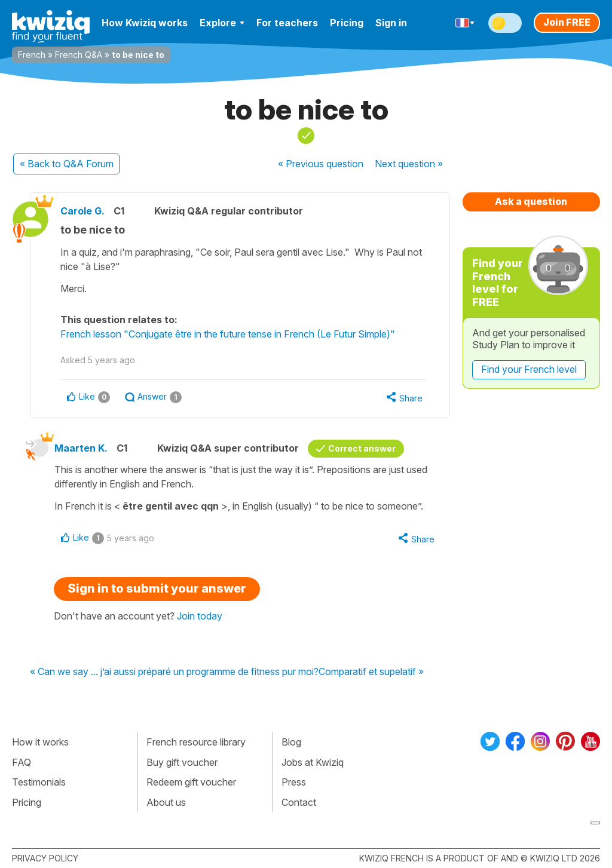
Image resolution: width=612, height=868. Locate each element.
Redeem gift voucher (191, 782)
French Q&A (79, 55)
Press (294, 782)
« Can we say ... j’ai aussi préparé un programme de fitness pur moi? (174, 672)
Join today (200, 616)
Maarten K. (81, 448)
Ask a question (531, 201)
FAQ (22, 762)
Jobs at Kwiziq (313, 762)
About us (166, 802)
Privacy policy (45, 858)
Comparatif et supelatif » (371, 672)
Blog (291, 742)
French (32, 55)
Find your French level (529, 369)
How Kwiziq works (145, 23)
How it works (40, 742)
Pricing (347, 23)
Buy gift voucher (182, 762)
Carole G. (82, 211)
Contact (299, 802)
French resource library (196, 742)
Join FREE (567, 22)
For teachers (287, 23)
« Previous (321, 164)
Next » (409, 164)
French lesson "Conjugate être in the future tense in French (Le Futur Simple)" (228, 334)
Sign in (391, 23)
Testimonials (39, 782)
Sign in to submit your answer (157, 588)
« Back (67, 164)
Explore (222, 23)
